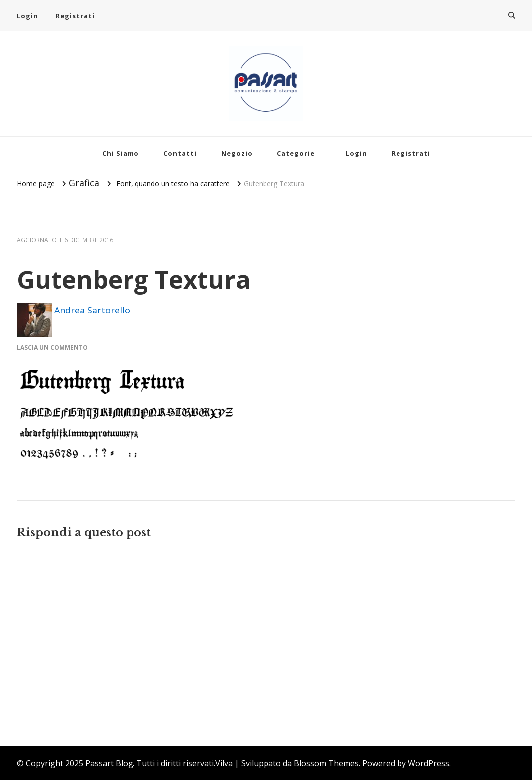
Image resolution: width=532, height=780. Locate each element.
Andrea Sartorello (73, 310)
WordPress (429, 763)
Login (28, 16)
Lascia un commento (52, 348)
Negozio (237, 153)
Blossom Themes (326, 763)
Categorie (296, 153)
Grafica (84, 183)
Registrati (75, 16)
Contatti (180, 153)
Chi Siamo (121, 153)
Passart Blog (109, 763)
